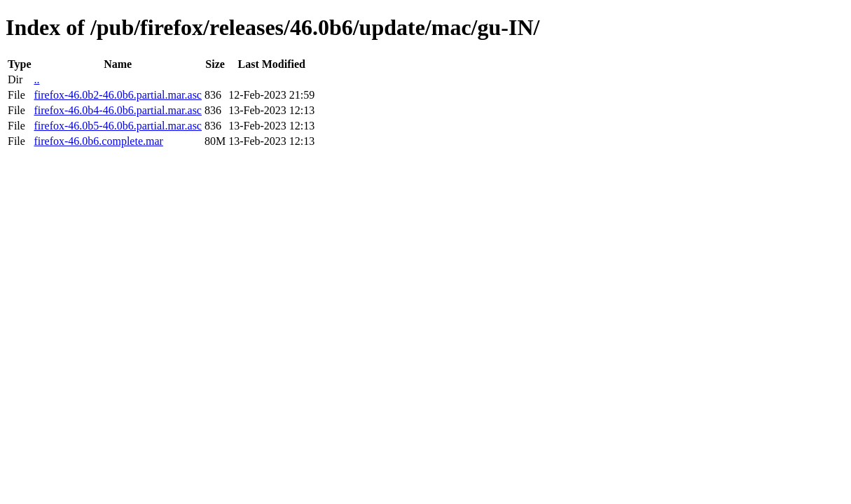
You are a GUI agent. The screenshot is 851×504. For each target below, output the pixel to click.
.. (36, 79)
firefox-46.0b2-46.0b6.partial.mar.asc (117, 95)
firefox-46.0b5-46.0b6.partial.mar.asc (117, 126)
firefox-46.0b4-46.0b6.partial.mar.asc (117, 110)
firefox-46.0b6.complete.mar (98, 141)
